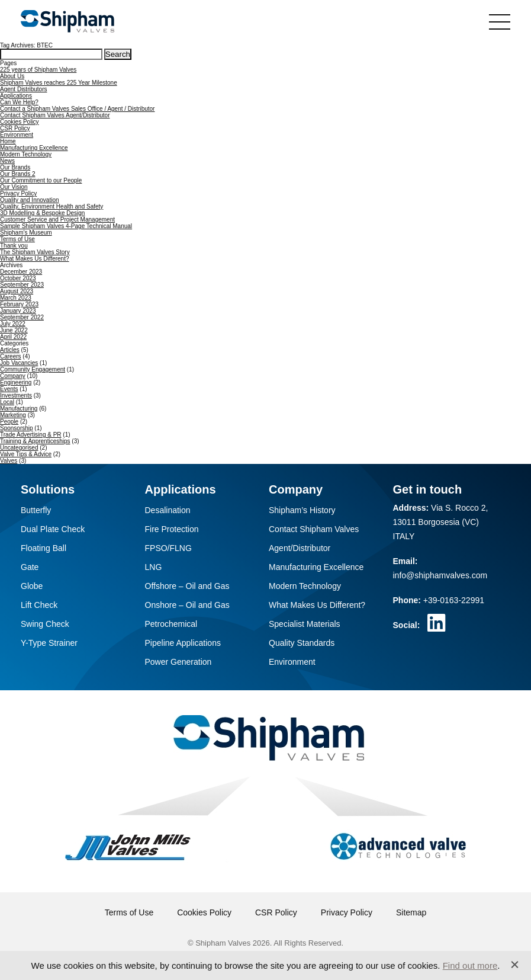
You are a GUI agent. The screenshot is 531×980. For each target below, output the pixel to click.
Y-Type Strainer (49, 643)
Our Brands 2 (17, 174)
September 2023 (22, 285)
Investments (16, 395)
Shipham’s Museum (26, 233)
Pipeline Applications (183, 643)
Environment (17, 135)
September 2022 (22, 317)
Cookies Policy (20, 122)
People (9, 422)
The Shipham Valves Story (35, 252)
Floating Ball (44, 548)
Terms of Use (17, 239)
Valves (9, 461)
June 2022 (14, 330)
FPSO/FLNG (168, 548)
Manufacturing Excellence (34, 148)
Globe (32, 586)
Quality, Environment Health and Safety (52, 206)
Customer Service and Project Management (57, 220)
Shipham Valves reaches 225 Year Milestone (59, 83)
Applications (16, 96)
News (7, 161)
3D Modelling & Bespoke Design (42, 213)
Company (13, 376)
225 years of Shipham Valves (38, 70)
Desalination (168, 510)
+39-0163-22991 (454, 600)
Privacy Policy (18, 193)
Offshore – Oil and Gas (187, 586)
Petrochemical (171, 624)
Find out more (470, 965)
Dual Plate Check (53, 529)
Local (7, 402)
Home (8, 141)
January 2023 (18, 311)
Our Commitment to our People (41, 180)
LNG (154, 567)
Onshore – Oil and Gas (187, 605)
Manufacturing (19, 409)
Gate (30, 567)
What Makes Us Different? (35, 259)
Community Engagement (33, 369)
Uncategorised (19, 448)
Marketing (13, 415)
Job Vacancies (19, 363)
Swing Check (45, 624)
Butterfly (36, 510)
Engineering (16, 382)
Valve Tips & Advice (26, 454)
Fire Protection (172, 529)
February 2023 (19, 304)
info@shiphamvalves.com (440, 575)
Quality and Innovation (30, 200)
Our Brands (15, 167)
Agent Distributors (23, 89)
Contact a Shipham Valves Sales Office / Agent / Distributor (77, 109)
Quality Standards (302, 643)
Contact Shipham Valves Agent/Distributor (55, 115)
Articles (10, 350)
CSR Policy (15, 128)
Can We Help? (19, 102)
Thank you (14, 246)
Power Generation (178, 662)
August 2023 (17, 291)
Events (9, 389)
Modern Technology (26, 154)
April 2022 (13, 337)
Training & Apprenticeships (35, 441)
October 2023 (18, 278)
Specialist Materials (305, 624)
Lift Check (39, 605)
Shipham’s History (302, 510)
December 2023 (21, 272)
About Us (12, 76)
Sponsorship (17, 428)
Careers (11, 356)
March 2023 (16, 298)
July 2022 (13, 324)
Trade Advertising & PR (31, 435)
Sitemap (411, 912)
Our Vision (14, 187)
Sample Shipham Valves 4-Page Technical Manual (66, 226)
